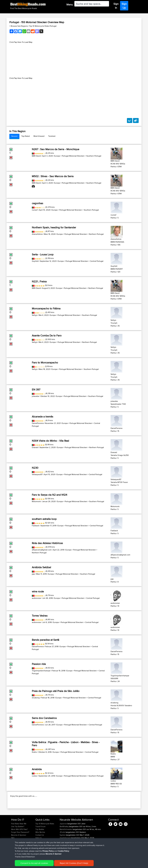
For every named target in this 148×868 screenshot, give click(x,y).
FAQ (13, 853)
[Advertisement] (74, 60)
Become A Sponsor (19, 850)
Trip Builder (40, 845)
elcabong (36, 698)
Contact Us (40, 850)
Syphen (63, 850)
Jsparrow (64, 839)
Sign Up (124, 6)
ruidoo (35, 776)
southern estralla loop (44, 519)
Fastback (36, 526)
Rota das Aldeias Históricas (47, 543)
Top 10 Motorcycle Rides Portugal (43, 26)
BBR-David (36, 156)
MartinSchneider (66, 845)
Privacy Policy (43, 865)
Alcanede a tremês (43, 417)
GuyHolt (35, 261)
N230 (35, 468)
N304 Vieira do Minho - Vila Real (50, 441)
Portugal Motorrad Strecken (73, 156)
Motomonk (36, 501)
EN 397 (36, 390)
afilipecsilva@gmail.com (42, 550)
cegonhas (37, 203)
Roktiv (34, 752)
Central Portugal (97, 261)
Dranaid (35, 447)
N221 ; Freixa (39, 281)
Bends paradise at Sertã (46, 640)
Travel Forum (40, 842)
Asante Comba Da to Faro (47, 335)
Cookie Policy (55, 865)
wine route (38, 591)
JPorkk (63, 847)
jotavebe (35, 396)
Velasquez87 (37, 474)
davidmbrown (65, 853)
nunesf (35, 210)
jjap (33, 574)
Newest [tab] (14, 136)
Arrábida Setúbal (41, 567)
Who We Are (40, 847)
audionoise (36, 598)
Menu (70, 5)
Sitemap (33, 865)
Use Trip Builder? (18, 842)
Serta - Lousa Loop (43, 254)
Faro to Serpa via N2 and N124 (49, 495)
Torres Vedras (40, 616)
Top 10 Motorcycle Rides (45, 839)
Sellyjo (35, 315)
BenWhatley (64, 842)
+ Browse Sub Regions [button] (19, 26)
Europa (57, 156)
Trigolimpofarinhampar (41, 671)
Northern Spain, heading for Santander (54, 227)
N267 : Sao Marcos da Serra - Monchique (56, 149)
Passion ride (39, 664)
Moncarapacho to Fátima (46, 308)
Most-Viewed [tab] (39, 136)
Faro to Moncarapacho (45, 362)
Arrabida (37, 769)
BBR (79, 839)
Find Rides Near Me (19, 839)
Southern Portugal (94, 156)
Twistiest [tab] (52, 136)
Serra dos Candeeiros (44, 718)
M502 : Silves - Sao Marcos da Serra (53, 176)
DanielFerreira (38, 423)
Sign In (116, 6)
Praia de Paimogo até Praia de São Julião (56, 691)
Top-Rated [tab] (26, 136)
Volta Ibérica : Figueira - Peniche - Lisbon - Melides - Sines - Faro (66, 744)
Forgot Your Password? (20, 847)
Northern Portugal (96, 234)
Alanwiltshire (37, 234)
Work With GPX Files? (19, 845)
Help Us (39, 853)
